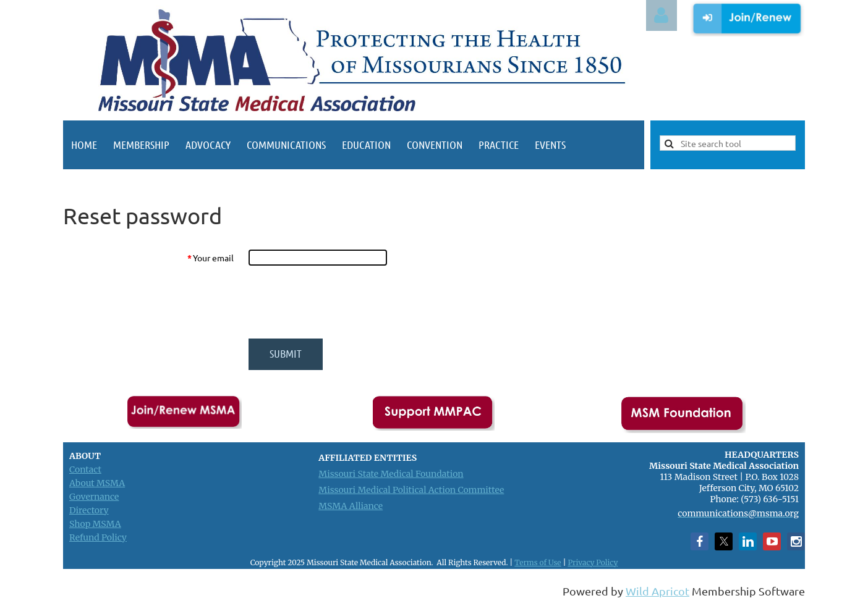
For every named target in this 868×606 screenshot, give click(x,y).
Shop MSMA (95, 524)
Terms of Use (538, 562)
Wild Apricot (657, 591)
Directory (89, 510)
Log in (662, 15)
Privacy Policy (593, 562)
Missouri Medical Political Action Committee (411, 490)
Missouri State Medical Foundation (391, 474)
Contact (85, 469)
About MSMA (97, 483)
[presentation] (343, 302)
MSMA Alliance (351, 506)
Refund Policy (98, 537)
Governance (94, 497)
